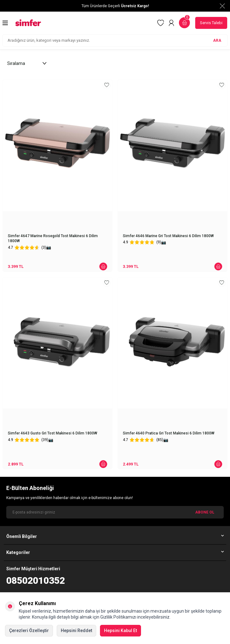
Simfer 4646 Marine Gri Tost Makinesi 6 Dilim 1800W (168, 236)
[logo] (28, 23)
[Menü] (5, 23)
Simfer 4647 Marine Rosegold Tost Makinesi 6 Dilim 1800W (53, 238)
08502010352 (36, 580)
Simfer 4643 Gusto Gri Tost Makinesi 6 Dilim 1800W (52, 433)
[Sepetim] (184, 23)
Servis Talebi (211, 23)
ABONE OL (205, 512)
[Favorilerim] (161, 23)
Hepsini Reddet (76, 631)
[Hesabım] (171, 23)
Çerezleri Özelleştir (29, 631)
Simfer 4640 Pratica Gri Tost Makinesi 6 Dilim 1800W (169, 433)
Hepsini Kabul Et (120, 631)
